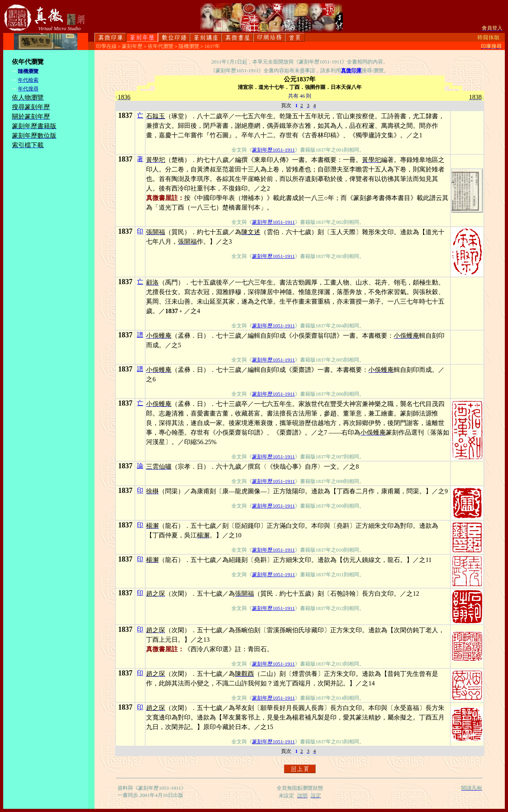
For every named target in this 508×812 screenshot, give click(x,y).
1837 (125, 115)
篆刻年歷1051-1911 (273, 150)
